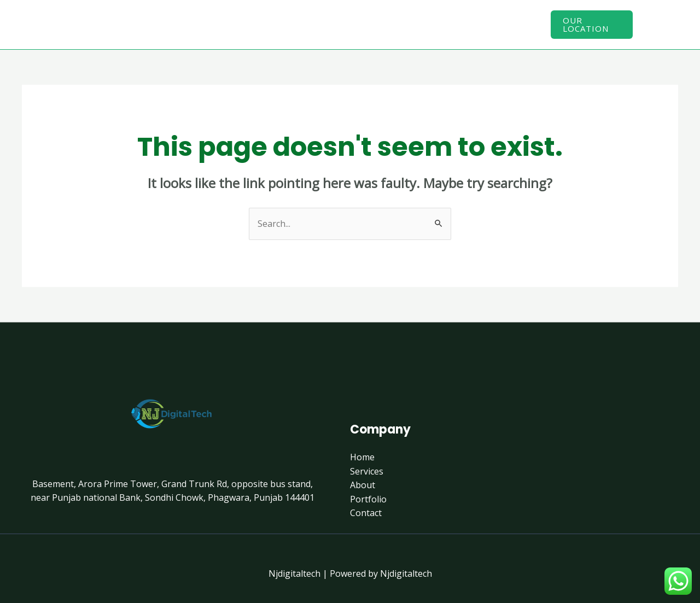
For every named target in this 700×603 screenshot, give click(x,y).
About (345, 24)
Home (234, 24)
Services (290, 24)
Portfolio (402, 24)
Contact (463, 24)
